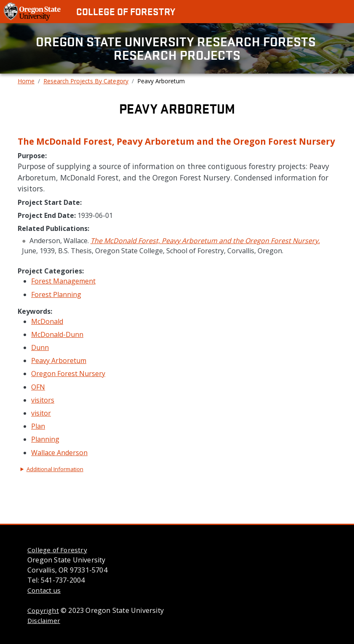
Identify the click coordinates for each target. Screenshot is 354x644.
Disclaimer (44, 620)
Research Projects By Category (86, 81)
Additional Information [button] (55, 469)
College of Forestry (126, 11)
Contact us (44, 590)
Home (26, 81)
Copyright (43, 610)
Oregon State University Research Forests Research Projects (177, 48)
